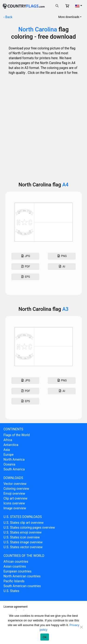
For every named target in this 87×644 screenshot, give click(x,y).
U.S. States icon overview (22, 537)
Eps (25, 277)
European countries (17, 571)
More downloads (69, 17)
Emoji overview (14, 493)
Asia (7, 450)
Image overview (15, 508)
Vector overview (15, 484)
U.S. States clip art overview (24, 523)
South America (14, 469)
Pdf (25, 267)
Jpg (25, 256)
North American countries (22, 576)
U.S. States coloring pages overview (29, 528)
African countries (16, 562)
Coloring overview (16, 489)
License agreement (16, 607)
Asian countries (15, 566)
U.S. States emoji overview (23, 532)
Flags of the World (17, 435)
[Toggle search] (57, 6)
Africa (8, 440)
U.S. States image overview (23, 542)
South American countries (22, 586)
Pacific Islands (14, 581)
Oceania (9, 464)
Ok (45, 637)
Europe (8, 455)
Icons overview (14, 503)
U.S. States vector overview (23, 547)
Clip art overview (15, 498)
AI (62, 267)
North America (14, 459)
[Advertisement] (43, 127)
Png (62, 256)
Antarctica (11, 445)
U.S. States (11, 591)
